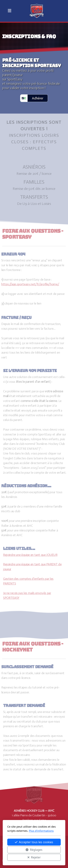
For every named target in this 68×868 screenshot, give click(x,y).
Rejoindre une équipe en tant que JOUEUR (31, 555)
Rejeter (34, 857)
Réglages (34, 850)
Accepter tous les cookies (34, 842)
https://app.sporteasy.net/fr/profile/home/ (29, 284)
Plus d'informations (41, 831)
